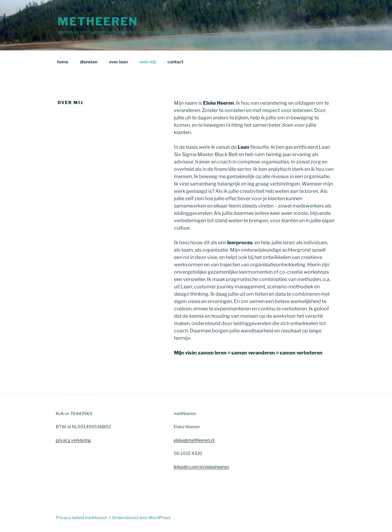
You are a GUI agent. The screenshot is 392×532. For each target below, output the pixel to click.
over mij (148, 62)
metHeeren (98, 21)
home (63, 62)
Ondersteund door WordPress (141, 517)
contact (175, 62)
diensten (89, 62)
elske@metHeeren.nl (194, 440)
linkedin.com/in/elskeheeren (201, 467)
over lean (118, 62)
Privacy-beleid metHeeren (81, 517)
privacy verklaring (73, 440)
